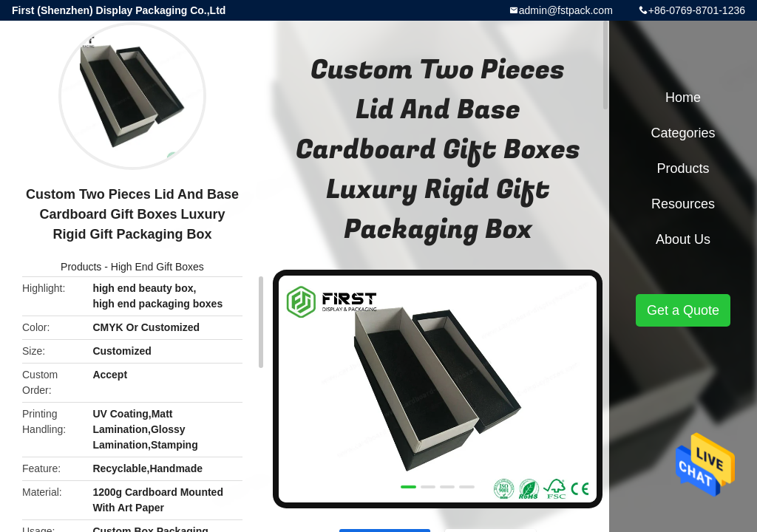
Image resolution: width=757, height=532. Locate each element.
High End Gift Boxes (157, 267)
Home (683, 98)
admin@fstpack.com (566, 10)
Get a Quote (683, 310)
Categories (683, 133)
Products (81, 267)
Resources (683, 204)
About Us (683, 239)
